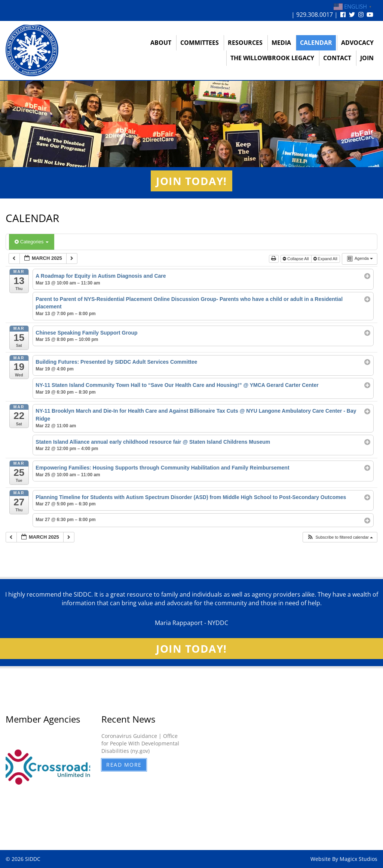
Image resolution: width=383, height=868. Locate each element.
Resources (245, 43)
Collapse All (296, 259)
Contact (337, 58)
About (161, 43)
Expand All (326, 259)
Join (367, 58)
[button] (340, 537)
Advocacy (357, 43)
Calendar (316, 43)
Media (281, 43)
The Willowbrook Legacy (272, 58)
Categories (32, 242)
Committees (200, 43)
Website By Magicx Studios (344, 859)
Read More (124, 765)
